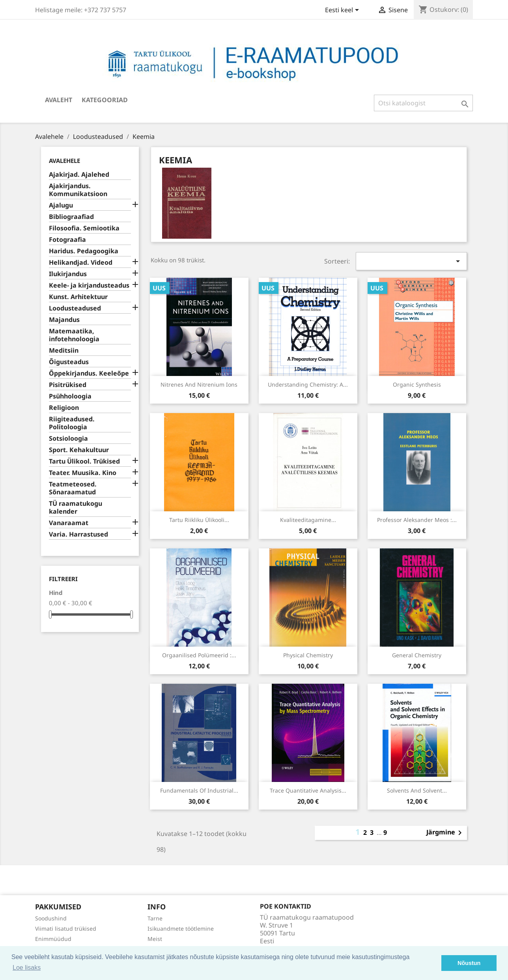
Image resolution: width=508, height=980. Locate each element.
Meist (155, 939)
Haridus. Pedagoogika (84, 251)
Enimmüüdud (53, 939)
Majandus (64, 320)
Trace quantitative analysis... (308, 790)
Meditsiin (64, 351)
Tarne (155, 918)
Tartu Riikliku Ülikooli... (199, 520)
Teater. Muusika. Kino (83, 473)
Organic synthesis (417, 384)
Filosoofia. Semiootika (84, 228)
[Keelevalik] (343, 11)
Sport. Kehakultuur (79, 450)
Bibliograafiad (71, 217)
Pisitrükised (68, 385)
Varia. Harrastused (78, 534)
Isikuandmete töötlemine (181, 929)
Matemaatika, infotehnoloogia (74, 335)
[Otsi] (423, 103)
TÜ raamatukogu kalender (76, 508)
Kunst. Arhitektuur (78, 297)
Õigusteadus (69, 362)
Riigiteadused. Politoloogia (72, 423)
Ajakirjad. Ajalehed (79, 175)
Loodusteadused (75, 308)
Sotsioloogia (68, 439)
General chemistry (417, 655)
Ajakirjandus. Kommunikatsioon (78, 190)
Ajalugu (61, 205)
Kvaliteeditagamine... (308, 520)
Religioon (64, 408)
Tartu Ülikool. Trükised (84, 461)
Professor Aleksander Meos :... (417, 520)
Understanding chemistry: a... (308, 384)
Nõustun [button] (469, 963)
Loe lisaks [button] (27, 968)
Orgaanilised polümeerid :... (199, 655)
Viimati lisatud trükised (66, 929)
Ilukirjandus (68, 274)
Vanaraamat (69, 523)
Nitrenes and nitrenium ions (199, 384)
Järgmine (445, 833)
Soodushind (51, 918)
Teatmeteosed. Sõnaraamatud (73, 488)
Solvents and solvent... (417, 790)
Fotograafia (67, 240)
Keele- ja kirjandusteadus (89, 285)
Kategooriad (105, 100)
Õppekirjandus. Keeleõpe (89, 373)
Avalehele (64, 161)
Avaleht (59, 100)
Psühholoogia (70, 396)
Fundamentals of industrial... (199, 790)
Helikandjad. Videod (81, 263)
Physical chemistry (308, 655)
